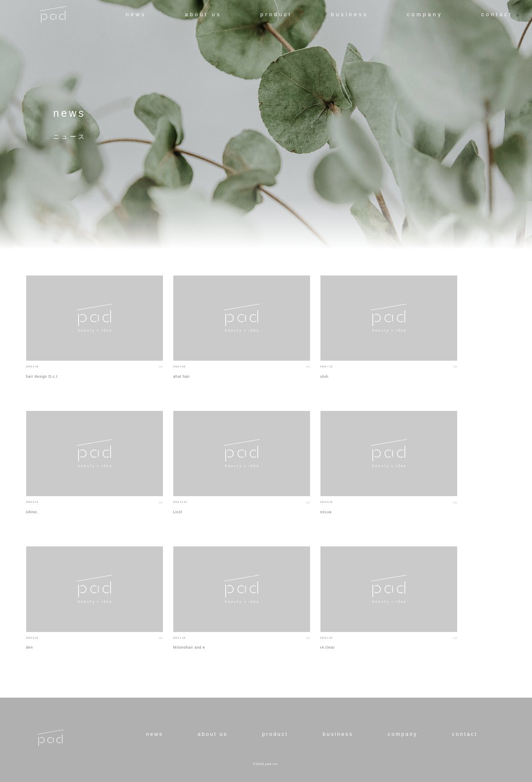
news (136, 15)
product (276, 15)
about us (203, 15)
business (349, 15)
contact (497, 15)
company (425, 15)
